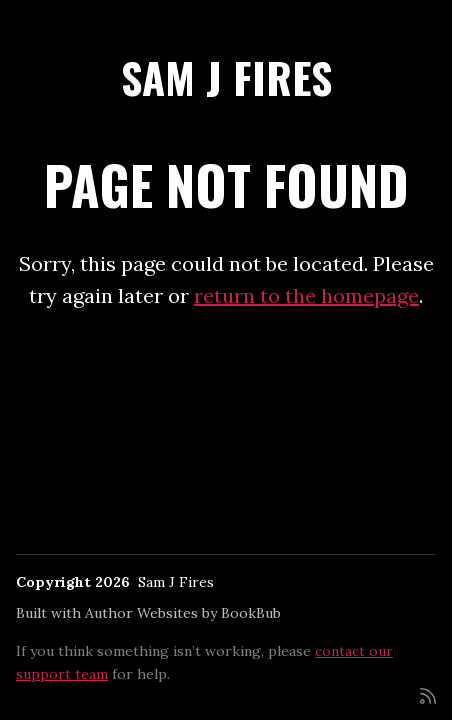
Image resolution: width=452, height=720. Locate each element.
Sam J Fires (226, 77)
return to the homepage (306, 295)
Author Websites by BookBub (183, 613)
